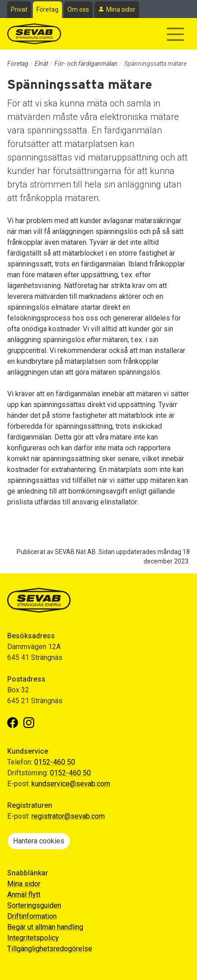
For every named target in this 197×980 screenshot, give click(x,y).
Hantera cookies (39, 841)
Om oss (78, 9)
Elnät (41, 64)
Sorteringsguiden (34, 905)
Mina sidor (121, 9)
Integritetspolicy (33, 938)
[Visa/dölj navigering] (175, 34)
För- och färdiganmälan (86, 64)
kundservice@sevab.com (71, 784)
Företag (47, 9)
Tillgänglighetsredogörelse (50, 949)
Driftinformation (32, 916)
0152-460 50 (55, 762)
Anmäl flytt (24, 895)
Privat (19, 9)
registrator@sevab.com (68, 816)
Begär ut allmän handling (45, 927)
